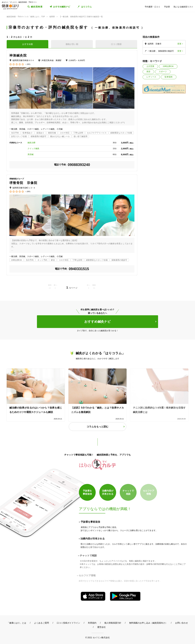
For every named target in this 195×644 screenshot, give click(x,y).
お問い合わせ (182, 623)
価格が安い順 (72, 44)
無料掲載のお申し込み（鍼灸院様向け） (148, 623)
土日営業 (150, 66)
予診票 (167, 7)
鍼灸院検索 (37, 7)
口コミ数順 (116, 44)
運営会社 (101, 627)
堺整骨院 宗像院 (23, 183)
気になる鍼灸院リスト (183, 7)
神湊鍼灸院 (18, 55)
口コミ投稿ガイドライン (68, 623)
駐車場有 (169, 77)
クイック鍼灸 (33, 148)
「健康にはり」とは (17, 623)
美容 (148, 72)
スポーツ (163, 72)
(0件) (28, 64)
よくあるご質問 (41, 623)
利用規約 (92, 623)
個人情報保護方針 (113, 623)
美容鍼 (31, 154)
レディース (151, 77)
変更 (179, 44)
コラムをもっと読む (97, 427)
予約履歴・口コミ (152, 7)
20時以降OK (168, 66)
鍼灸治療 (31, 143)
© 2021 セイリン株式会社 (97, 637)
